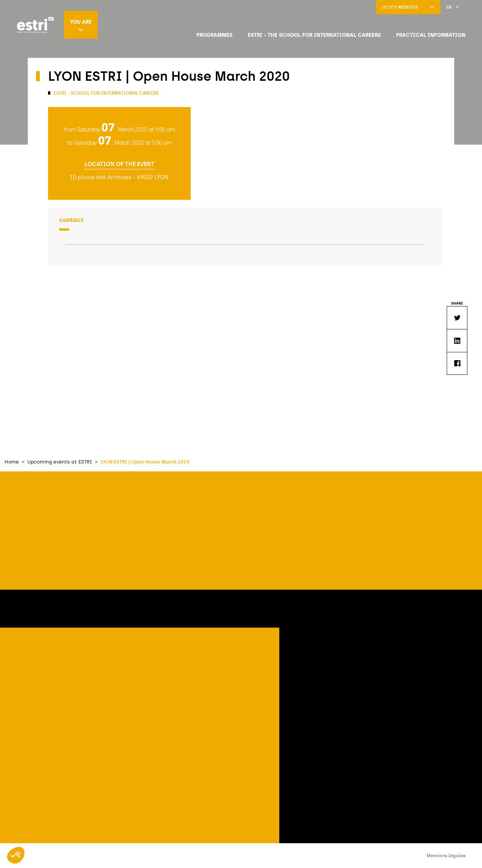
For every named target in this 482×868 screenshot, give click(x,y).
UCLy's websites (408, 7)
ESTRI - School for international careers (106, 93)
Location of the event (119, 164)
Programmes (214, 35)
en (453, 7)
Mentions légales (446, 856)
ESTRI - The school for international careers (314, 35)
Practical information (431, 35)
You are (81, 25)
